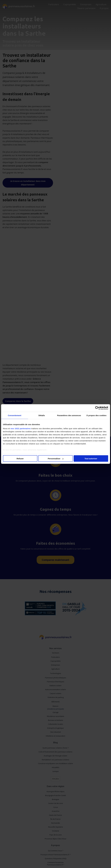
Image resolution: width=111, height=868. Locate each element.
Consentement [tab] (15, 415)
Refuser (20, 459)
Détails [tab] (42, 415)
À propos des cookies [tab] (96, 415)
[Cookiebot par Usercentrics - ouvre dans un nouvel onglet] (97, 408)
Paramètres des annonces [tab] (69, 415)
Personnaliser (56, 459)
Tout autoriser (91, 459)
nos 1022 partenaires (21, 428)
